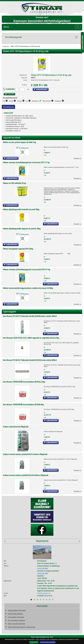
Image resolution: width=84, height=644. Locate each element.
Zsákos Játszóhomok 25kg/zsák (16, 427)
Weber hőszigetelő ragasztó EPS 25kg (18, 249)
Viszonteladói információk (16, 617)
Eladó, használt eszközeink (16, 624)
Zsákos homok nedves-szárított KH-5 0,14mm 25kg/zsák (25, 454)
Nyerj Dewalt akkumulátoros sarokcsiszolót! (22, 627)
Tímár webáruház (23, 8)
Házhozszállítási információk (17, 611)
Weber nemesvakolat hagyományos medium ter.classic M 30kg (28, 288)
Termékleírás (8, 107)
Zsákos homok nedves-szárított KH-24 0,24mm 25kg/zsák (26, 475)
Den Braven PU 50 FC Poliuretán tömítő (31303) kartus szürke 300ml (30, 316)
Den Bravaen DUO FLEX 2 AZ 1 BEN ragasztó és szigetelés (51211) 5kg (31, 338)
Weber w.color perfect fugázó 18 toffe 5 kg (19, 142)
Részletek (77, 158)
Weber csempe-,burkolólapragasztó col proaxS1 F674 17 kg (26, 270)
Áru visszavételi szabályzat (16, 621)
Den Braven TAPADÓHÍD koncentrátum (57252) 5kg (23, 405)
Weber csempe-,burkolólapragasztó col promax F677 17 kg (26, 162)
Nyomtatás (9, 94)
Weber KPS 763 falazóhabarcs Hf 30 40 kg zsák (51, 75)
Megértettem (34, 642)
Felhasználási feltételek (48, 642)
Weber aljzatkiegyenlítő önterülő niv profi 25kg (21, 209)
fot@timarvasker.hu (44, 593)
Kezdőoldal (6, 46)
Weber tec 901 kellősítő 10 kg (14, 183)
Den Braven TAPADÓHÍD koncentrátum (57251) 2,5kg (24, 382)
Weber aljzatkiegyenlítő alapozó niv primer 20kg (22, 229)
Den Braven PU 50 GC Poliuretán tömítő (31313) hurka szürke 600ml (30, 360)
